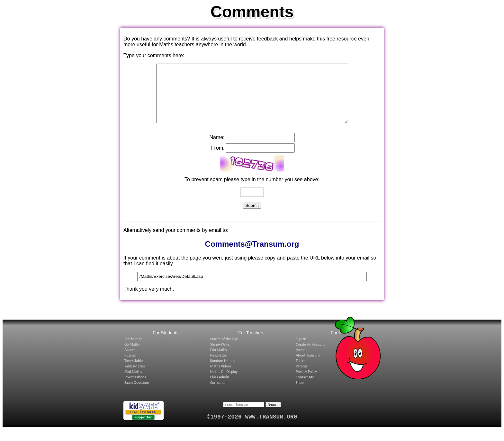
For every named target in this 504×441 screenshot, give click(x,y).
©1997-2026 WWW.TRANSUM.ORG (252, 428)
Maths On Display (224, 383)
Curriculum (219, 394)
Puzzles (130, 367)
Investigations (135, 389)
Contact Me (305, 389)
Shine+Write (220, 356)
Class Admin (220, 389)
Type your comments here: (154, 55)
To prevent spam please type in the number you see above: (252, 191)
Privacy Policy (306, 383)
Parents (302, 378)
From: (218, 159)
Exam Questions (137, 394)
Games (130, 361)
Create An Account (310, 356)
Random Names (223, 372)
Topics (301, 372)
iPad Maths (133, 383)
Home (300, 361)
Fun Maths (219, 361)
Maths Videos (221, 378)
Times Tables (134, 372)
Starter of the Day (224, 350)
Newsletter (219, 367)
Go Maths (132, 356)
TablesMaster (135, 378)
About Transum (308, 367)
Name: (217, 149)
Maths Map (133, 350)
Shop (300, 394)
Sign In (301, 350)
